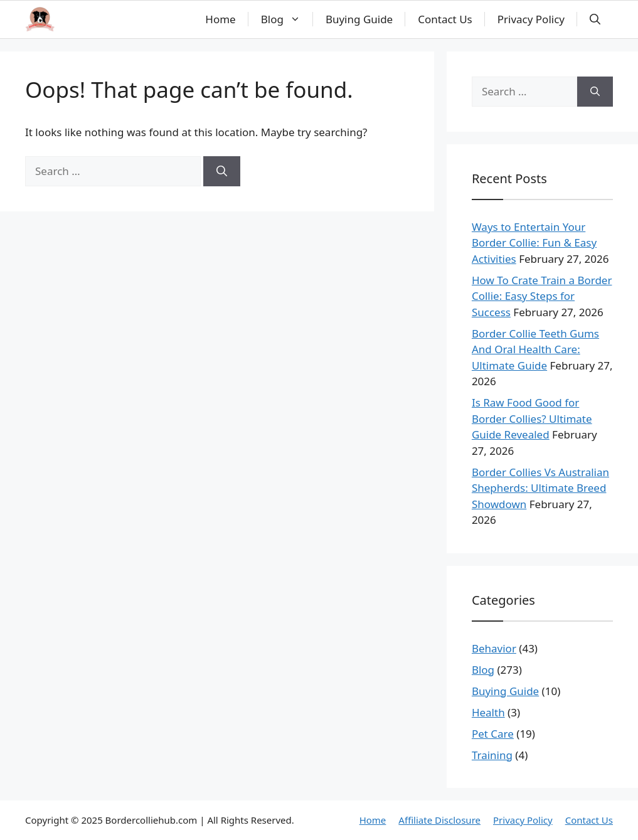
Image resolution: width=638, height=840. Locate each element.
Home (220, 19)
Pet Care (493, 734)
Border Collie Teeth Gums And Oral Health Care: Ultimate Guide (535, 349)
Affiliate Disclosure (439, 820)
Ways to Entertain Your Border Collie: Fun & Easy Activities (534, 243)
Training (492, 755)
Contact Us (445, 19)
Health (488, 712)
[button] (595, 19)
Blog (287, 19)
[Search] (222, 171)
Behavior (494, 648)
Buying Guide (359, 19)
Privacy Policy (531, 19)
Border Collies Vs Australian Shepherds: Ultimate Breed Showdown (540, 488)
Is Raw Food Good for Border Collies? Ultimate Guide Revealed (532, 418)
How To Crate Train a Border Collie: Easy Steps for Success (542, 296)
